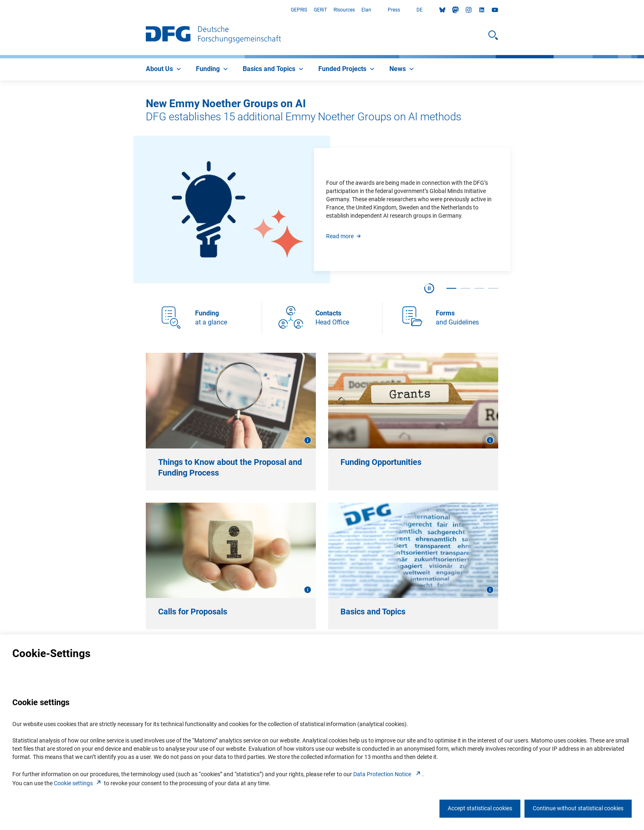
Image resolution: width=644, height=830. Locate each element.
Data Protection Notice (388, 774)
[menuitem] (164, 69)
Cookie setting (78, 783)
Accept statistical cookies (480, 808)
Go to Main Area (0, 10)
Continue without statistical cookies (578, 808)
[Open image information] (308, 440)
